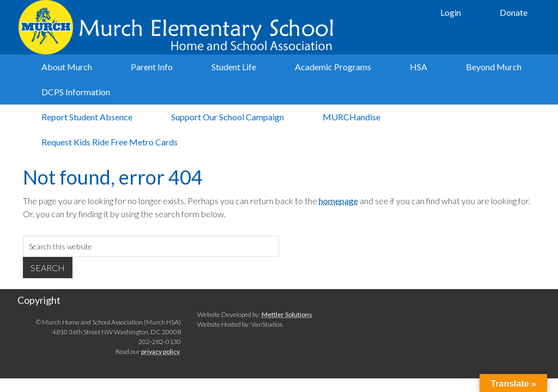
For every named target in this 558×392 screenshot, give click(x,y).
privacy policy (160, 351)
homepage (338, 201)
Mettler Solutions (287, 314)
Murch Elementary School (178, 27)
